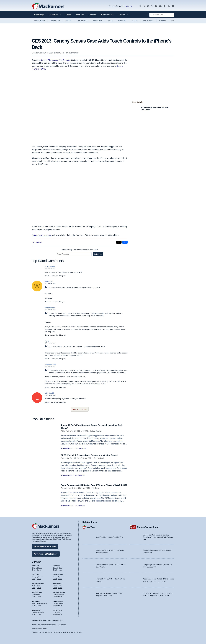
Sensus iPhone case (49, 60)
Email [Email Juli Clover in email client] (34, 578)
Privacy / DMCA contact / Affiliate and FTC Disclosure (49, 625)
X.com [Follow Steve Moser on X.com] (39, 614)
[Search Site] (162, 15)
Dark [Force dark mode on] (81, 632)
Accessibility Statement (39, 628)
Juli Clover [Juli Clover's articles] (35, 574)
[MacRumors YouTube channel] (160, 6)
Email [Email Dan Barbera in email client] (34, 605)
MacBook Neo (82, 21)
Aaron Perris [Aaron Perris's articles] (57, 609)
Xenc (47, 341)
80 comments (80, 475)
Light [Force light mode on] (77, 632)
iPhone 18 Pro (40, 21)
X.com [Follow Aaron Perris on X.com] (60, 614)
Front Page (39, 15)
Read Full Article (67, 448)
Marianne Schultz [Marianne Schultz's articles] (59, 592)
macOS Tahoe (148, 21)
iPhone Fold (55, 21)
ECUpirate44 (50, 267)
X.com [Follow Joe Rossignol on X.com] (60, 578)
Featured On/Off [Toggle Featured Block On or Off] (38, 632)
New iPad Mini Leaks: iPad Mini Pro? (110, 536)
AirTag (110, 21)
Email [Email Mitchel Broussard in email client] (34, 587)
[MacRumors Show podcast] (140, 6)
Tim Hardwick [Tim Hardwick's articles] (58, 583)
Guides (68, 15)
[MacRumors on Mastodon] (156, 6)
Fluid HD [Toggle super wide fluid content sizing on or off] (66, 632)
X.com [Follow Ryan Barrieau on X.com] (60, 605)
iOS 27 (68, 21)
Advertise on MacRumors (46, 553)
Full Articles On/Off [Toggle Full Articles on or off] (51, 632)
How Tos (80, 15)
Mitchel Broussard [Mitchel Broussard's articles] (38, 583)
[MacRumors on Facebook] (148, 6)
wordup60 (49, 282)
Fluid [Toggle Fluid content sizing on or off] (61, 632)
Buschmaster (50, 365)
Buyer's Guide (107, 15)
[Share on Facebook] (125, 242)
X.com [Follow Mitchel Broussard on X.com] (39, 587)
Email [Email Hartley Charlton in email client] (34, 596)
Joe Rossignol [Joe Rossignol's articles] (58, 574)
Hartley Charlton (96, 431)
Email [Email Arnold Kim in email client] (34, 569)
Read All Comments (80, 409)
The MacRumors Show (147, 526)
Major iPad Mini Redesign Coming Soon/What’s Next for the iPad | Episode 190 (158, 537)
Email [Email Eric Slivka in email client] (55, 569)
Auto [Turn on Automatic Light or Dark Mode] (72, 632)
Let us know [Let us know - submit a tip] (128, 6)
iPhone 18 (122, 21)
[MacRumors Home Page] (48, 6)
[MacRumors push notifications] (165, 6)
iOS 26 (134, 21)
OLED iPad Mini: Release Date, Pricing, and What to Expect (92, 455)
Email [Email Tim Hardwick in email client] (55, 587)
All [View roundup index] (173, 21)
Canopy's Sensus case (42, 235)
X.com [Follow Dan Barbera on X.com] (39, 605)
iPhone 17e (98, 21)
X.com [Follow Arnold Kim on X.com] (39, 569)
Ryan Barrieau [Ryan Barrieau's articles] (58, 601)
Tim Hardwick (99, 458)
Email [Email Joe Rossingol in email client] (55, 578)
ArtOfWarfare (50, 308)
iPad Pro (163, 21)
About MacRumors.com (45, 546)
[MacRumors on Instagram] (144, 6)
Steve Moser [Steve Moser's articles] (36, 609)
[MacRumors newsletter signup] (173, 6)
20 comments (37, 242)
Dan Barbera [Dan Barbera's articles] (36, 601)
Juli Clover (73, 53)
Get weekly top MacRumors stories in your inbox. (80, 250)
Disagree (62, 276)
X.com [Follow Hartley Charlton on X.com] (39, 596)
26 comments (80, 508)
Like (57, 276)
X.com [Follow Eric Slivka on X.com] (60, 569)
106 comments (80, 448)
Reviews (93, 15)
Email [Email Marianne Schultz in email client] (55, 596)
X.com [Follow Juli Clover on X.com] (39, 578)
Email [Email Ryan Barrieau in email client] (55, 605)
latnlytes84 (49, 393)
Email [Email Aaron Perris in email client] (55, 614)
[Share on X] (119, 242)
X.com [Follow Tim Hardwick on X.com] (60, 587)
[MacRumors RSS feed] (169, 6)
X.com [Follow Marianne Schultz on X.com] (60, 596)
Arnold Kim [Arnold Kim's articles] (36, 565)
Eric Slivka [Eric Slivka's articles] (57, 565)
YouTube (91, 526)
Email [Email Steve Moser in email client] (34, 614)
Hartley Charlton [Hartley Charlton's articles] (37, 592)
